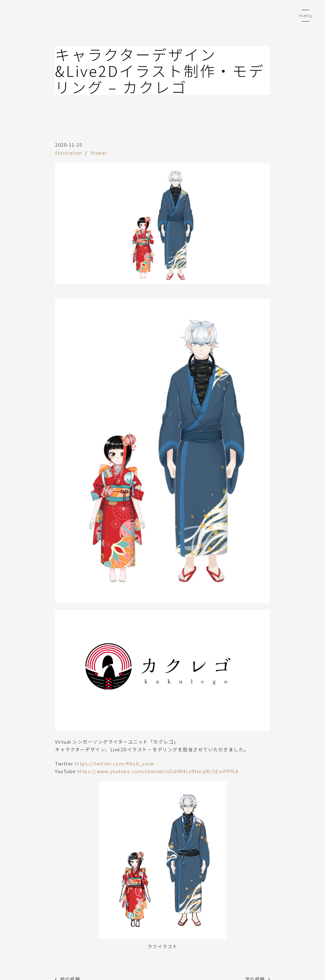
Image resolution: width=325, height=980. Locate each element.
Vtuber (99, 153)
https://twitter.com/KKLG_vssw (115, 763)
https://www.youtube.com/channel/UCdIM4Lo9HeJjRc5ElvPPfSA (159, 771)
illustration (69, 153)
